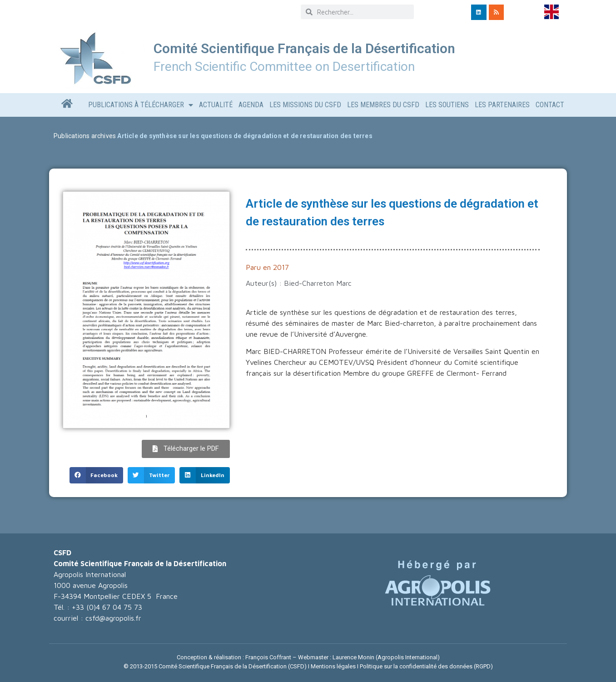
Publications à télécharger (141, 105)
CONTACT (550, 105)
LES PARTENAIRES (502, 105)
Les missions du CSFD (305, 105)
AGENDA (251, 105)
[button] (97, 475)
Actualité (216, 105)
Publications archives (85, 136)
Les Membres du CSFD (383, 105)
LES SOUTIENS (447, 105)
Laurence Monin (353, 657)
